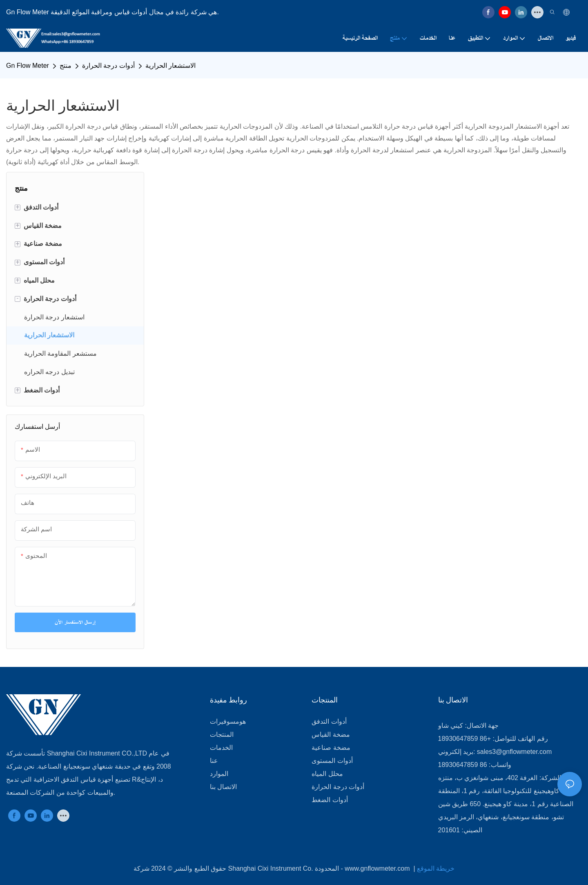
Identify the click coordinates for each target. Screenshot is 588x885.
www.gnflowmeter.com (378, 868)
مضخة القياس (331, 735)
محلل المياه (327, 774)
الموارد (219, 774)
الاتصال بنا (223, 787)
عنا (214, 761)
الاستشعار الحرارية (170, 66)
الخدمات (221, 748)
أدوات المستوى (332, 761)
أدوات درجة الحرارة (108, 66)
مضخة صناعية (331, 748)
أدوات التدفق (329, 721)
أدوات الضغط (330, 800)
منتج (66, 66)
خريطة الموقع (436, 868)
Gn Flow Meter (28, 66)
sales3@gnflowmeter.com (514, 752)
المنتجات (222, 735)
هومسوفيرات (228, 721)
